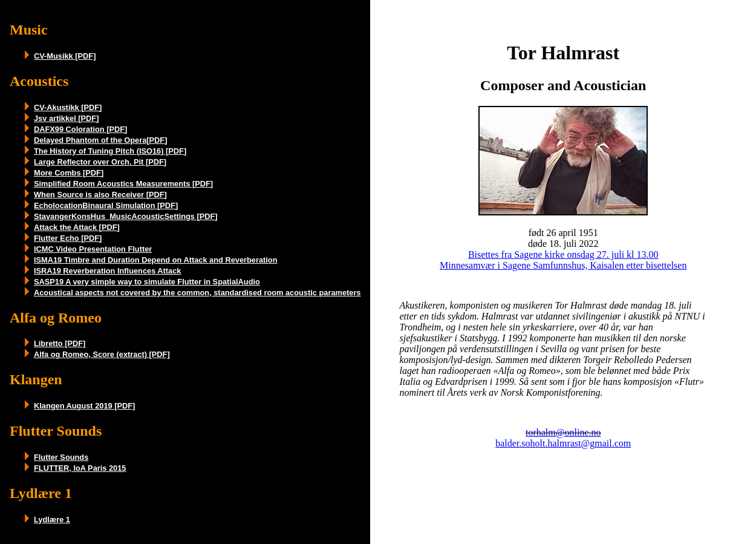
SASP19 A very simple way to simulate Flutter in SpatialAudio (147, 282)
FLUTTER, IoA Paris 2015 (80, 468)
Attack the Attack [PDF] (77, 227)
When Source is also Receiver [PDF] (100, 195)
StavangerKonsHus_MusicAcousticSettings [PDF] (126, 216)
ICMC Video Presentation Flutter (93, 249)
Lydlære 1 (52, 519)
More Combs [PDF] (69, 173)
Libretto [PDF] (60, 343)
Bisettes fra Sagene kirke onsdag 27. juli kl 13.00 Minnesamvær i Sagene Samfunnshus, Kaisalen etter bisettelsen (563, 260)
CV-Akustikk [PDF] (68, 107)
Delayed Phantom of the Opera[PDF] (100, 140)
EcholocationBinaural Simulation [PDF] (106, 205)
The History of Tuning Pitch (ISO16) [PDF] (110, 151)
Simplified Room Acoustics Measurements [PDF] (123, 184)
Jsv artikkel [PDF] (66, 118)
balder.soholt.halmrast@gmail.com (563, 443)
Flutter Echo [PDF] (68, 238)
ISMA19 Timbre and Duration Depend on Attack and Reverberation (155, 260)
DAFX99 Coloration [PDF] (80, 129)
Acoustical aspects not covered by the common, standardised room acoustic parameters (197, 293)
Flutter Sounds (61, 457)
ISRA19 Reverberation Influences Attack (107, 271)
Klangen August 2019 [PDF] (84, 406)
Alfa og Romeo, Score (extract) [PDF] (102, 354)
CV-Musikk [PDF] (65, 56)
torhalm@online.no (563, 432)
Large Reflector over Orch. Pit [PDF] (100, 162)
